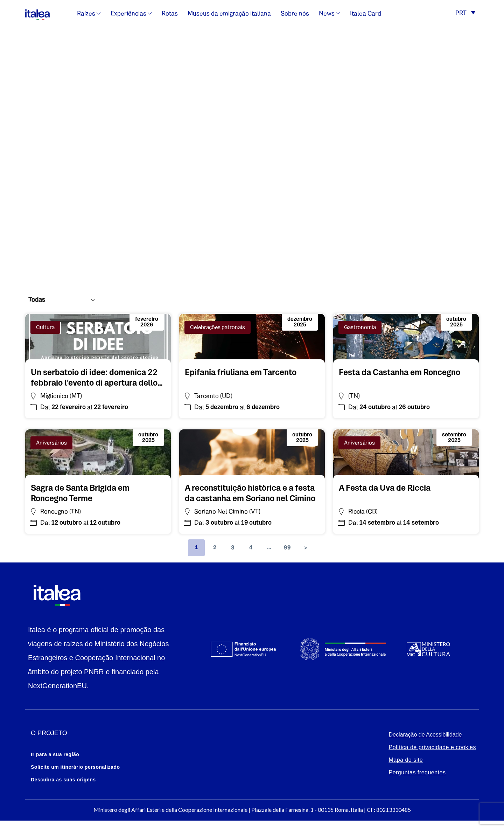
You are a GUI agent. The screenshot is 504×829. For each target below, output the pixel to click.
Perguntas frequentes (417, 772)
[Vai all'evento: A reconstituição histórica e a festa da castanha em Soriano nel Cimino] (252, 492)
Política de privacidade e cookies (432, 747)
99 (287, 548)
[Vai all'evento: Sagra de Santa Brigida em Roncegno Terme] (98, 492)
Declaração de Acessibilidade (425, 735)
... (269, 548)
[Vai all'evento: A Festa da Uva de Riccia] (385, 487)
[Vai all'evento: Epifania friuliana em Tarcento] (241, 372)
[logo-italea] (37, 14)
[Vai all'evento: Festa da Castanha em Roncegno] (400, 372)
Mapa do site (406, 760)
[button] (465, 14)
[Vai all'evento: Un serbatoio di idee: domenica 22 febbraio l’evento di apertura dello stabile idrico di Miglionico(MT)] (98, 377)
